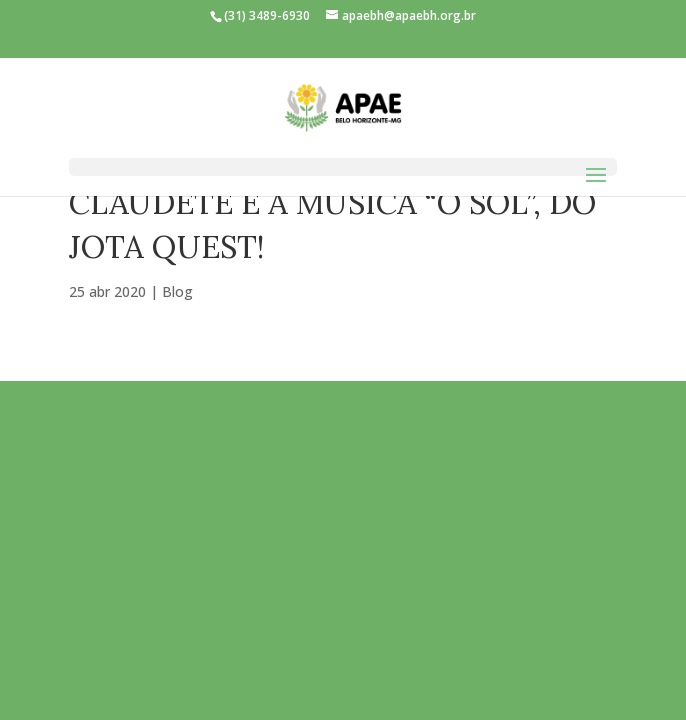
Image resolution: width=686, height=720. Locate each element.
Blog (177, 291)
